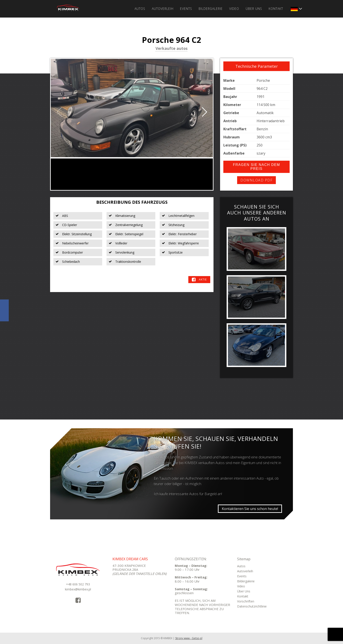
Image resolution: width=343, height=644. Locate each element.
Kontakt (276, 9)
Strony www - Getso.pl (189, 638)
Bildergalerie (211, 9)
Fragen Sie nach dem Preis (256, 167)
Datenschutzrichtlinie (252, 606)
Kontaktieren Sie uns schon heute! (250, 509)
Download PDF (256, 180)
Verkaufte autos (171, 49)
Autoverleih (163, 9)
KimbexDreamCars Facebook (4, 310)
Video (234, 9)
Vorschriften (246, 601)
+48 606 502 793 (78, 584)
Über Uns (254, 9)
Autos (140, 9)
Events (186, 9)
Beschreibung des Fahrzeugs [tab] (132, 202)
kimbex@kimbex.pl (78, 589)
